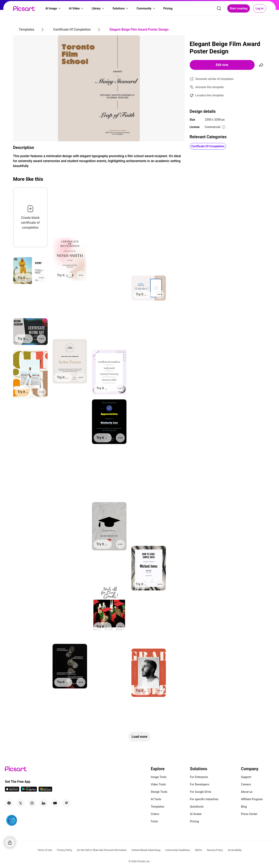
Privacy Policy (64, 850)
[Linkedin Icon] (44, 803)
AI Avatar (196, 814)
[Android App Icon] (29, 790)
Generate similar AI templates (215, 79)
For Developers (200, 784)
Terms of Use (45, 850)
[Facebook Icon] (9, 803)
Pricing (194, 821)
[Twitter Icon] (21, 803)
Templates (157, 807)
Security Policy (215, 850)
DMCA (198, 850)
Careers (246, 784)
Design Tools (159, 792)
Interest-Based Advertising (146, 850)
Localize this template (210, 95)
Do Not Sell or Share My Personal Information (102, 850)
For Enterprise (199, 777)
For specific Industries (204, 799)
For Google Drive (201, 792)
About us (247, 792)
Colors (155, 814)
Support (246, 777)
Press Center (249, 814)
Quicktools (197, 807)
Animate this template (210, 87)
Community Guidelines (178, 850)
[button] (53, 9)
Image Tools (159, 777)
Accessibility (235, 850)
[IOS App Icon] (12, 790)
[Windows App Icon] (45, 790)
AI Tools (156, 799)
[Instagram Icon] (32, 803)
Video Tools (158, 784)
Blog (244, 807)
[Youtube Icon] (55, 803)
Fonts (154, 821)
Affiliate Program (252, 799)
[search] (219, 9)
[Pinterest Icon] (67, 803)
